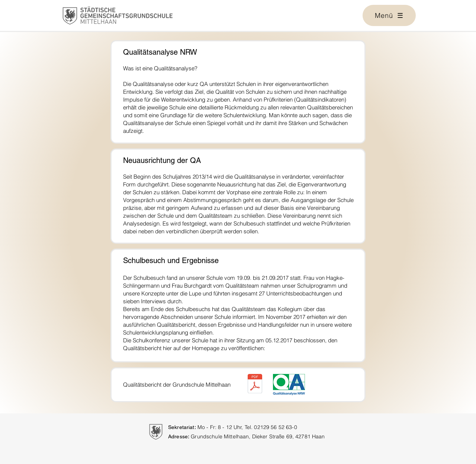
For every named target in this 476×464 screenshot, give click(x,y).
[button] (389, 15)
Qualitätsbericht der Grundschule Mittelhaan (177, 385)
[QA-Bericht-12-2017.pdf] (255, 385)
